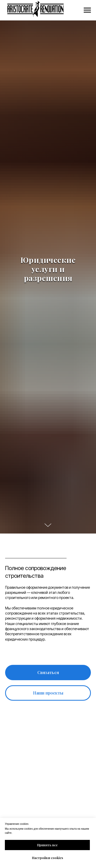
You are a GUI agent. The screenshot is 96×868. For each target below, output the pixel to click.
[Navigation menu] (87, 10)
